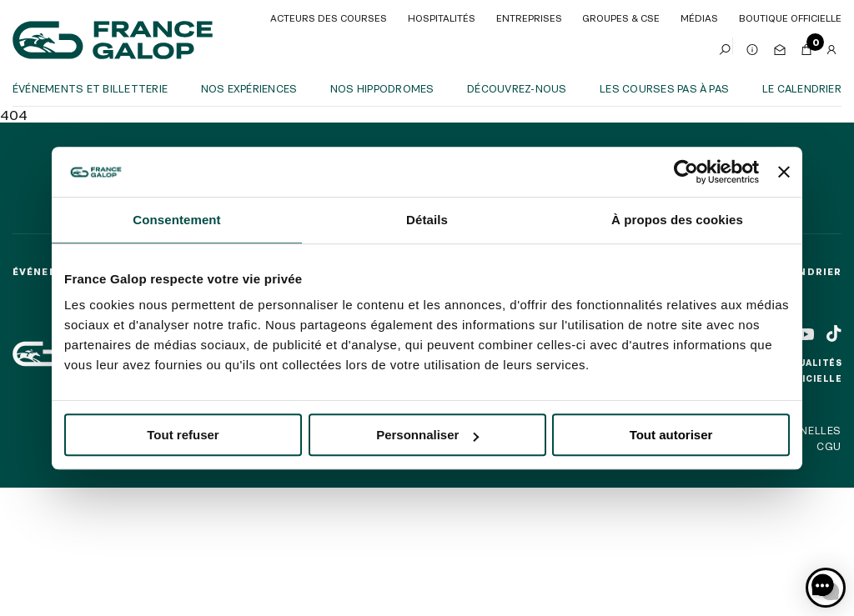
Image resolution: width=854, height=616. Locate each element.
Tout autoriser (671, 435)
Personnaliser (427, 435)
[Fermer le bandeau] (784, 172)
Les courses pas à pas (664, 88)
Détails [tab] (427, 220)
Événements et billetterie (90, 88)
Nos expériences (249, 88)
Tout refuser (183, 435)
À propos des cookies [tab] (677, 220)
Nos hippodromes (382, 88)
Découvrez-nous (517, 88)
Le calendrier (802, 88)
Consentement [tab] (176, 220)
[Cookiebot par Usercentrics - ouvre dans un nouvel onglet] (686, 172)
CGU (829, 446)
